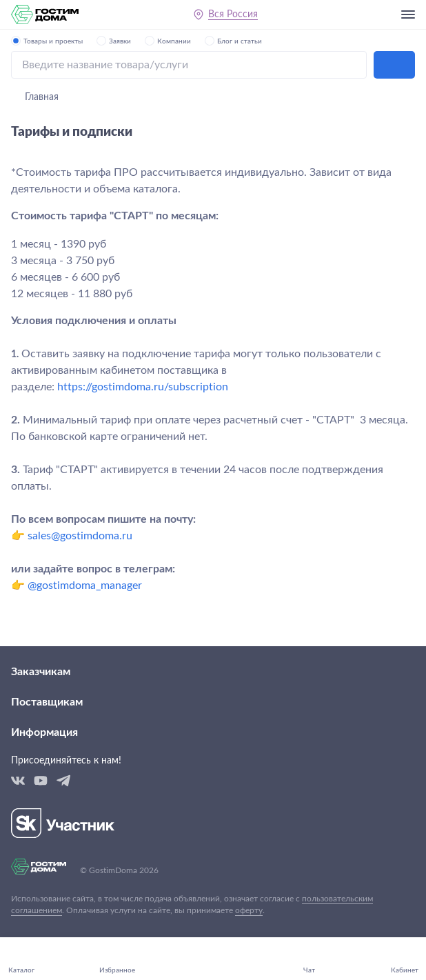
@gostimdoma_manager (85, 586)
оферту (249, 910)
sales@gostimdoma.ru (80, 536)
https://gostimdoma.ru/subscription (143, 387)
